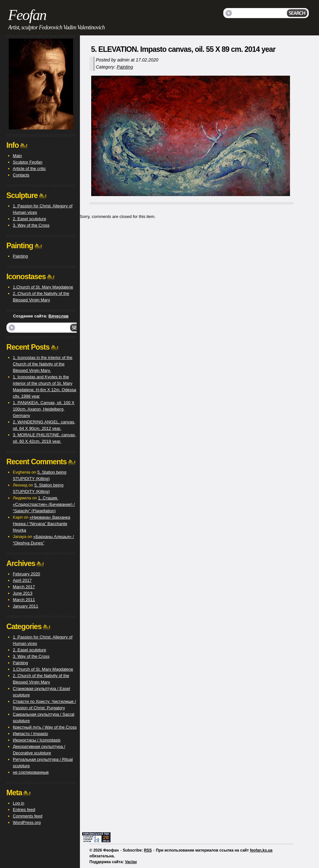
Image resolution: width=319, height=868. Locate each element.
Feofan (27, 15)
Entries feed (24, 810)
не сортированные (31, 772)
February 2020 (27, 574)
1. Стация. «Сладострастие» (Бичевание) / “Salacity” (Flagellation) (44, 504)
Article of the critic (29, 169)
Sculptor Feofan (28, 162)
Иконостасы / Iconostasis (37, 740)
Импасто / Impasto (30, 734)
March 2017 (24, 587)
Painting (125, 67)
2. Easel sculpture (29, 219)
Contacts (21, 175)
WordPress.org (27, 822)
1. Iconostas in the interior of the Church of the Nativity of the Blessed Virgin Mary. (43, 364)
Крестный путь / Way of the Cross (45, 727)
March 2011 (24, 600)
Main (17, 156)
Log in (19, 803)
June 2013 (23, 593)
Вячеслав (58, 316)
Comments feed (28, 816)
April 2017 (22, 580)
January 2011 (26, 606)
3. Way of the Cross (31, 225)
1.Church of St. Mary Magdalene (43, 287)
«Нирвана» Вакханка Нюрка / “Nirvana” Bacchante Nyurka (42, 524)
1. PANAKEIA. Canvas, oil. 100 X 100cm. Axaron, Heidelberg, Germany (44, 409)
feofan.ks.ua (261, 850)
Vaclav (131, 862)
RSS (148, 850)
